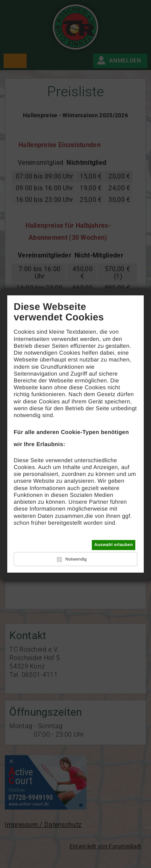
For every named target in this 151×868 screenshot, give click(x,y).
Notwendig (76, 559)
